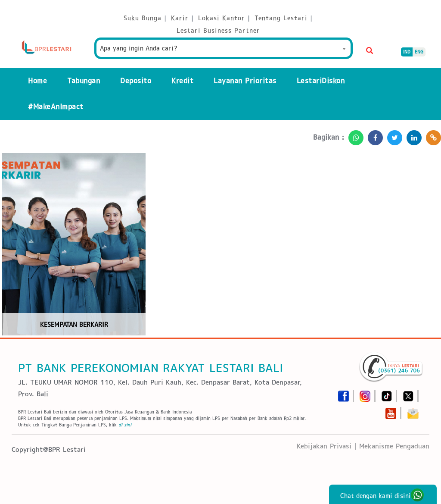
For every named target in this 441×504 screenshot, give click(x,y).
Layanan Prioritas (245, 81)
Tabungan (84, 81)
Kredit (182, 81)
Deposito (136, 81)
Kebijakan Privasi (324, 446)
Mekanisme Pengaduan (394, 446)
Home (37, 81)
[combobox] (224, 48)
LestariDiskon (321, 81)
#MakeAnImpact (56, 107)
